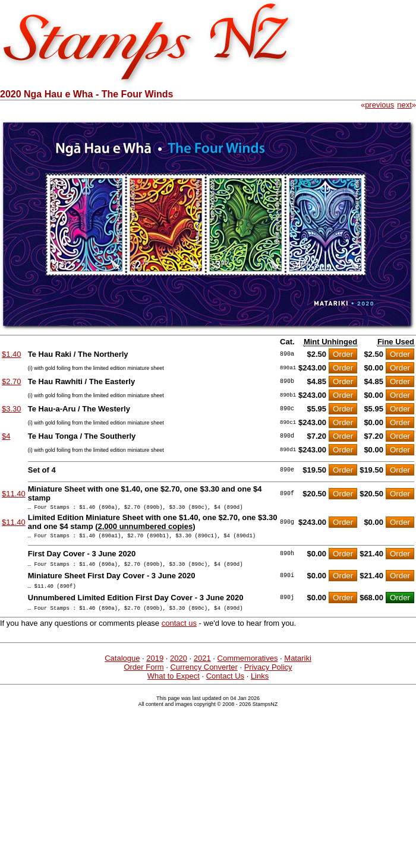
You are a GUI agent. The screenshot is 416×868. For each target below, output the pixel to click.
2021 (202, 667)
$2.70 (12, 381)
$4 (6, 436)
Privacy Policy (268, 676)
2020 (179, 667)
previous (379, 105)
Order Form (144, 676)
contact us (179, 632)
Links (260, 685)
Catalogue (122, 667)
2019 (155, 667)
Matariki (298, 667)
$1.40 (12, 354)
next (404, 105)
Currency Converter (204, 676)
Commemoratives (248, 667)
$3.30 (12, 409)
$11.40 (14, 494)
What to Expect (174, 685)
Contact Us (225, 685)
